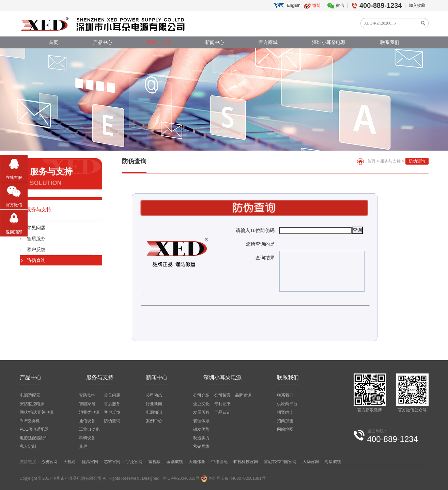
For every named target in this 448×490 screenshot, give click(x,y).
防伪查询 (36, 260)
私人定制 (28, 446)
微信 (340, 5)
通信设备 (87, 421)
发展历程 (201, 412)
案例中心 (154, 421)
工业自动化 (89, 429)
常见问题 (36, 228)
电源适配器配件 (34, 438)
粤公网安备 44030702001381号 (233, 478)
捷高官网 (90, 462)
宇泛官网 (134, 462)
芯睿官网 (112, 462)
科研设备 (87, 438)
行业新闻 (154, 404)
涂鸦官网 (49, 462)
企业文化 (201, 404)
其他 (83, 446)
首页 (53, 42)
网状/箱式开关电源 (37, 412)
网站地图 (285, 429)
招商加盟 (285, 421)
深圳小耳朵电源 (329, 42)
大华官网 (311, 462)
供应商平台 (287, 404)
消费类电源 (89, 412)
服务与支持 (158, 42)
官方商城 (268, 42)
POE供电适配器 (34, 429)
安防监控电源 (32, 404)
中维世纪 (219, 462)
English (294, 5)
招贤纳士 (285, 412)
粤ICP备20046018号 (181, 478)
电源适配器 (30, 395)
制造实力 (201, 438)
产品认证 (222, 412)
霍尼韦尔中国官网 (280, 462)
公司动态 (154, 395)
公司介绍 (201, 395)
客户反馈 (36, 249)
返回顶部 (14, 232)
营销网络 (201, 446)
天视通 (69, 462)
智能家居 (87, 404)
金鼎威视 (175, 462)
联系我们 (390, 42)
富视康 (155, 462)
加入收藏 (417, 5)
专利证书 (222, 404)
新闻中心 (215, 42)
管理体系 (201, 421)
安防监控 (87, 395)
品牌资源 (243, 395)
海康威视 (333, 462)
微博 (316, 5)
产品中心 (103, 42)
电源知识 (154, 412)
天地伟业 (197, 462)
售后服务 (36, 239)
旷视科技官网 (246, 462)
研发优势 (201, 429)
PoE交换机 (30, 421)
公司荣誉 (222, 395)
